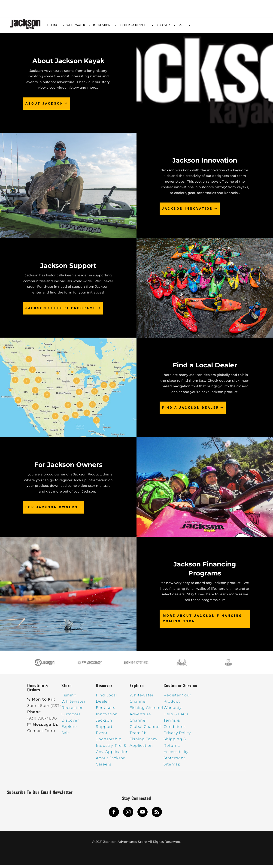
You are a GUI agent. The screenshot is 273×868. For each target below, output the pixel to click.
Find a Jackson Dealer (191, 410)
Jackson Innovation (188, 211)
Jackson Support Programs (61, 311)
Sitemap (172, 767)
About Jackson (44, 106)
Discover (70, 723)
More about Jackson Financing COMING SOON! (203, 621)
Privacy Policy (177, 736)
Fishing (69, 698)
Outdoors (71, 717)
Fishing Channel (146, 710)
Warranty (173, 710)
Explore (69, 729)
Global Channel (145, 729)
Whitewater (73, 704)
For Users (106, 710)
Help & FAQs (176, 717)
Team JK (138, 736)
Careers (104, 767)
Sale (66, 736)
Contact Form (41, 733)
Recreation (73, 710)
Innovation (107, 717)
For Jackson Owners (52, 510)
